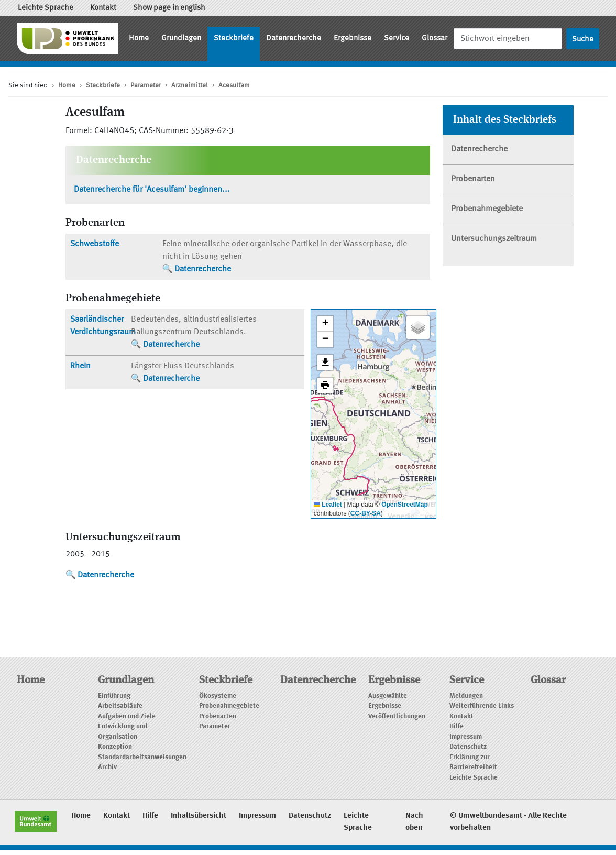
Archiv (107, 767)
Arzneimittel (190, 86)
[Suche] (508, 39)
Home (139, 39)
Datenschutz (468, 747)
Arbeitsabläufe (120, 706)
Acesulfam (234, 86)
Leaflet (328, 505)
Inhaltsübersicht (199, 816)
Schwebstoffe (95, 244)
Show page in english (169, 8)
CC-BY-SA (366, 513)
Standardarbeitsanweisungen (142, 757)
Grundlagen (181, 39)
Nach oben (414, 822)
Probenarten (473, 179)
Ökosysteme (218, 696)
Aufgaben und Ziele (127, 716)
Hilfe (456, 726)
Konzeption (115, 747)
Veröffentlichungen (397, 716)
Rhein (80, 366)
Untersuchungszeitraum (494, 239)
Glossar (434, 39)
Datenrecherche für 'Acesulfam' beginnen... (152, 190)
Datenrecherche (294, 39)
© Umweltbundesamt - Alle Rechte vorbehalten (508, 822)
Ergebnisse (353, 39)
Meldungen (466, 696)
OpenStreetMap (405, 505)
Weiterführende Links (482, 706)
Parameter (146, 86)
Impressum (466, 737)
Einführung (114, 696)
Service (397, 39)
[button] (325, 324)
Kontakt (103, 8)
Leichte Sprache (46, 8)
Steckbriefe (234, 39)
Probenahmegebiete (487, 209)
